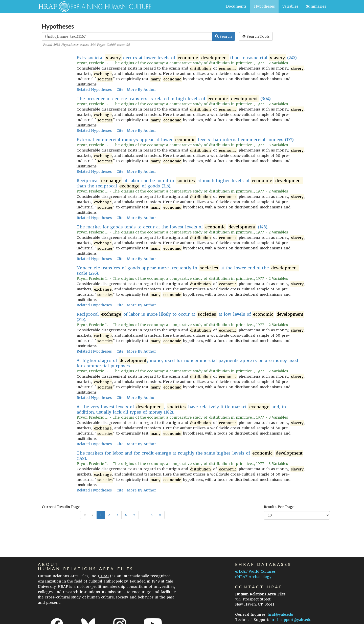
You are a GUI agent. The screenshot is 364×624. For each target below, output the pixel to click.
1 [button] (101, 515)
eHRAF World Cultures (255, 571)
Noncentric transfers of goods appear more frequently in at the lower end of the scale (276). (188, 271)
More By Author (141, 90)
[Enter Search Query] (127, 36)
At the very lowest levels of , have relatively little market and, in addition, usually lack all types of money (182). (181, 409)
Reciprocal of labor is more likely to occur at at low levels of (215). (190, 317)
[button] (152, 515)
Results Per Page (279, 507)
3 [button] (117, 515)
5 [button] (134, 515)
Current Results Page (61, 507)
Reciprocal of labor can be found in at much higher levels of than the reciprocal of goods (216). (190, 183)
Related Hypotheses (94, 90)
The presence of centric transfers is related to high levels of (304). (174, 99)
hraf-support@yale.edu (291, 620)
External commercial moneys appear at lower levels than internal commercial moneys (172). (186, 140)
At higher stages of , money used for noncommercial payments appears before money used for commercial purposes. (187, 363)
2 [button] (109, 515)
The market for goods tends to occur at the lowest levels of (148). (172, 227)
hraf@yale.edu (280, 614)
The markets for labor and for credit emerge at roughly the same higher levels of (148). (190, 456)
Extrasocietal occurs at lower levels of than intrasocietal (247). (187, 58)
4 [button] (126, 515)
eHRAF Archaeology (253, 577)
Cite (120, 90)
